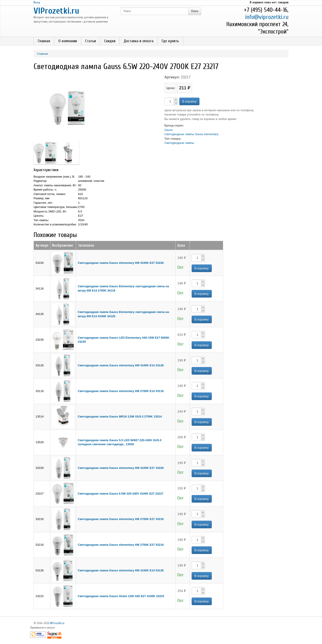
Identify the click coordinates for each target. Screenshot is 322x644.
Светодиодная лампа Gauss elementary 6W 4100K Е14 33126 (121, 365)
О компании (68, 41)
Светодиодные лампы (179, 143)
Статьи (91, 41)
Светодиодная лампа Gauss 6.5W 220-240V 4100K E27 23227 (121, 494)
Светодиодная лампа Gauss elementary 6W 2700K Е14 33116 (121, 391)
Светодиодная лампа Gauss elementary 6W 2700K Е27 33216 (121, 519)
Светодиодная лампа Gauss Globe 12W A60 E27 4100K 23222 (121, 596)
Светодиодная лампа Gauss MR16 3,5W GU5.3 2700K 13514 (120, 416)
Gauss (169, 130)
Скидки (110, 41)
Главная (44, 41)
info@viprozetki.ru (267, 17)
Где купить (170, 41)
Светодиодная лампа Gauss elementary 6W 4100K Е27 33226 (121, 468)
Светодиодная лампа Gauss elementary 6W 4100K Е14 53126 (121, 570)
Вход (37, 2)
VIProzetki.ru (56, 11)
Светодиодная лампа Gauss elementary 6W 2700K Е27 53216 (121, 545)
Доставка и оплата (139, 41)
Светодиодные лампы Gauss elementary (191, 134)
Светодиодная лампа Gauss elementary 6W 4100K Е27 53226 (121, 263)
